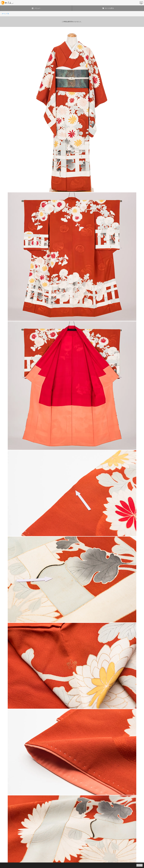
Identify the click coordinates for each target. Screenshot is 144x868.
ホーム (4, 14)
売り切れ (139, 865)
